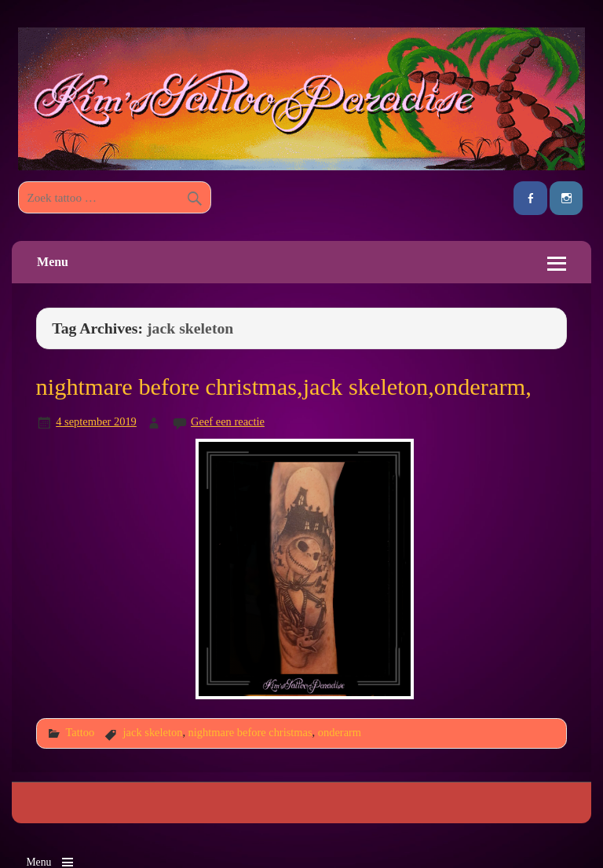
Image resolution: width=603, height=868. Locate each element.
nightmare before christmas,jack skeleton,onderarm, (284, 387)
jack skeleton (153, 732)
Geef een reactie (228, 421)
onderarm (340, 732)
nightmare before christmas (250, 732)
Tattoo (80, 732)
